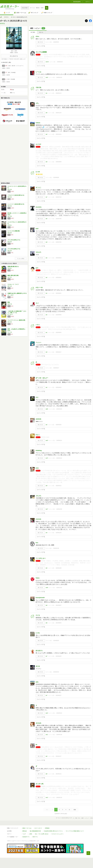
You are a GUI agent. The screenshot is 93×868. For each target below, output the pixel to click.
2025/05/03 (59, 333)
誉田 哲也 (10, 189)
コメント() (49, 42)
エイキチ (38, 144)
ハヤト (38, 325)
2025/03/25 (59, 409)
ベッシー (38, 342)
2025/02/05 (59, 509)
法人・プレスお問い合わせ (42, 834)
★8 (47, 162)
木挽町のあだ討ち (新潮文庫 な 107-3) (17, 293)
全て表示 (33, 32)
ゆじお (38, 666)
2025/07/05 (59, 219)
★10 (47, 798)
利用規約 (47, 828)
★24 (47, 713)
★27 (47, 509)
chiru (37, 36)
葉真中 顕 (10, 304)
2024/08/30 (59, 623)
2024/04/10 (56, 672)
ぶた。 (38, 103)
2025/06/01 (59, 293)
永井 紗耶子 (11, 295)
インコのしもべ (41, 558)
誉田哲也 (6, 17)
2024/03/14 (59, 713)
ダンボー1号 (40, 784)
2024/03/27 (59, 695)
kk (36, 745)
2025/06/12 (59, 278)
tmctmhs (39, 207)
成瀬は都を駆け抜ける (13, 267)
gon (37, 268)
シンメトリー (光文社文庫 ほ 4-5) (16, 204)
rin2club (38, 519)
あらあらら (39, 650)
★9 (47, 242)
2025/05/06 (59, 315)
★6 (47, 352)
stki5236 (38, 419)
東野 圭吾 (10, 286)
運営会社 (25, 831)
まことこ (38, 187)
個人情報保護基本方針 (35, 831)
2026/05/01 (56, 42)
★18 (47, 77)
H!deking (39, 450)
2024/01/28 (59, 735)
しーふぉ (38, 72)
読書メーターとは (27, 828)
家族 (9, 302)
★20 (47, 441)
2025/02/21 (59, 441)
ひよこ (38, 435)
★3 (47, 533)
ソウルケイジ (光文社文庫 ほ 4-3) (16, 195)
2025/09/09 (59, 162)
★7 (47, 197)
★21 (47, 735)
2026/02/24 (60, 62)
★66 (47, 409)
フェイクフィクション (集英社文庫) (16, 320)
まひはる (38, 723)
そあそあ (38, 87)
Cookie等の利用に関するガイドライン (53, 831)
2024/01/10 (59, 798)
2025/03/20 (59, 425)
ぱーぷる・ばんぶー (42, 378)
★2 (47, 258)
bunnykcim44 (40, 598)
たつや (38, 172)
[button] (47, 8)
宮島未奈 (10, 268)
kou (37, 543)
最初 (47, 810)
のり (37, 397)
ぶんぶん (38, 496)
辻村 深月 (10, 277)
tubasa (38, 123)
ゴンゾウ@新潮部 (41, 52)
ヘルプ (24, 834)
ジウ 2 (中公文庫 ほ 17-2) (14, 249)
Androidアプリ (26, 837)
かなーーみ (39, 287)
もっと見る (21, 259)
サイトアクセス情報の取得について (75, 831)
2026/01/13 (59, 93)
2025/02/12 (59, 458)
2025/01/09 (59, 568)
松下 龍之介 (10, 314)
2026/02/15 (59, 77)
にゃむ (38, 633)
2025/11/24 (59, 113)
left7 (37, 229)
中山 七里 (10, 332)
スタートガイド (38, 828)
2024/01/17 (59, 756)
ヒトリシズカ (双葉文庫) (14, 231)
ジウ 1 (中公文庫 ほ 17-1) (14, 240)
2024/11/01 (59, 588)
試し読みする (14, 56)
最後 (75, 810)
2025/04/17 (59, 352)
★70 (47, 458)
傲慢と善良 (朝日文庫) (13, 275)
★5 (47, 113)
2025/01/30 (59, 533)
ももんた (38, 252)
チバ (37, 303)
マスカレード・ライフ (13, 284)
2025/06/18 (59, 258)
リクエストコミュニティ (57, 834)
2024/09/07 (59, 605)
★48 (47, 588)
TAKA (38, 578)
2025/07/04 (59, 242)
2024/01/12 (59, 774)
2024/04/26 (59, 656)
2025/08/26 (56, 178)
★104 (47, 62)
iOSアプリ (35, 837)
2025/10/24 (59, 134)
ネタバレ (41, 32)
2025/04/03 (59, 387)
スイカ (38, 615)
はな (37, 682)
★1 (47, 93)
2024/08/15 (56, 641)
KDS (37, 468)
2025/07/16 (59, 197)
